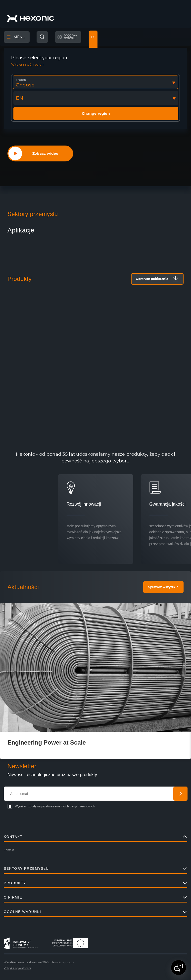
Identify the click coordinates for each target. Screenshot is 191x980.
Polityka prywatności (17, 968)
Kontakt (9, 850)
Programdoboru (71, 37)
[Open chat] (179, 968)
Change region (96, 113)
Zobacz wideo (45, 153)
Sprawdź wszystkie (163, 587)
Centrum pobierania (152, 279)
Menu (16, 37)
